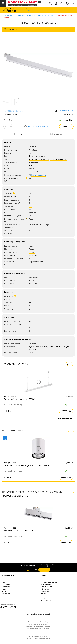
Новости (43, 596)
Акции (4, 591)
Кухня (31, 347)
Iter (30, 153)
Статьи (43, 598)
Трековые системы (25, 15)
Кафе (56, 347)
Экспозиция (64, 347)
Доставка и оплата (47, 580)
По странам (6, 584)
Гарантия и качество (47, 584)
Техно (32, 166)
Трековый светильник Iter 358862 (19, 531)
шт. (30, 570)
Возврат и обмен (46, 587)
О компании (8, 576)
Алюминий (41, 172)
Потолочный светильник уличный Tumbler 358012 (27, 466)
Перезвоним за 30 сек (25, 11)
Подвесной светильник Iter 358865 (20, 399)
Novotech (9, 111)
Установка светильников (49, 582)
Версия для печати (64, 111)
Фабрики (5, 582)
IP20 (31, 353)
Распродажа (6, 587)
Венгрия (19, 111)
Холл (37, 347)
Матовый (33, 255)
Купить (66, 127)
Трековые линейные (58, 159)
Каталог (13, 15)
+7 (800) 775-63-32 (9, 9)
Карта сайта (6, 594)
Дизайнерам (45, 591)
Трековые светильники (43, 15)
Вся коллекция (67, 419)
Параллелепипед (36, 262)
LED (31, 194)
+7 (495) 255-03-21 (9, 11)
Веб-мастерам (45, 589)
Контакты (5, 580)
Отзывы (43, 594)
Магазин (33, 349)
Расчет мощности (39, 175)
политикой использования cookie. (39, 629)
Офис (50, 347)
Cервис (44, 576)
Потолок (33, 344)
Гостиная (43, 347)
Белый (32, 169)
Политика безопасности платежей (38, 614)
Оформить (44, 570)
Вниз (31, 265)
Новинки (5, 589)
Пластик (33, 172)
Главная (5, 15)
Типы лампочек (46, 601)
